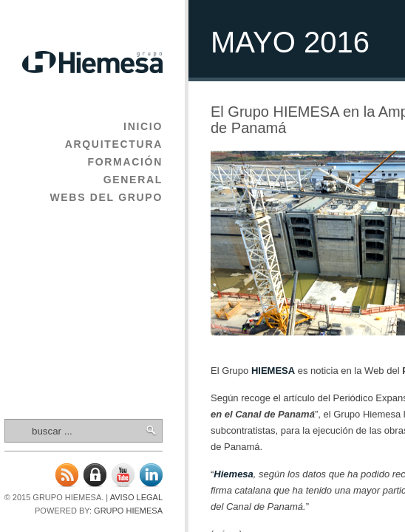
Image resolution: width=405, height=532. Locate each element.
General (133, 180)
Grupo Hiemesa (128, 511)
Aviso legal (136, 497)
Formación (125, 162)
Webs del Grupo (106, 197)
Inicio (143, 126)
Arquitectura (114, 144)
